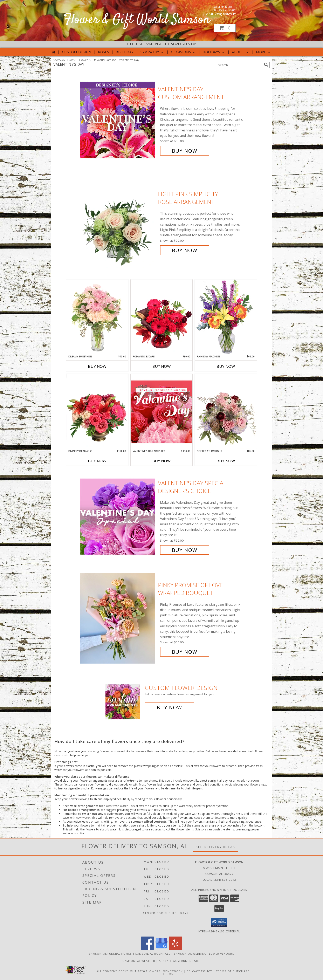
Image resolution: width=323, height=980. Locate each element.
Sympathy (152, 52)
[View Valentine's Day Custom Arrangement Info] (118, 120)
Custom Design (77, 52)
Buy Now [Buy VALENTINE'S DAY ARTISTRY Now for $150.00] (161, 461)
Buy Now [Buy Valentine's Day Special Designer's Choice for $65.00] (185, 550)
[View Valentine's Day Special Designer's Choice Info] (118, 517)
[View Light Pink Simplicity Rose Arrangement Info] (118, 222)
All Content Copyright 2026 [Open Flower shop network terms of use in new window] (121, 971)
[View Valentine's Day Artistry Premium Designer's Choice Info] (161, 412)
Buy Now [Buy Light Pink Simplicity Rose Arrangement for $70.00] (185, 250)
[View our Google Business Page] (161, 948)
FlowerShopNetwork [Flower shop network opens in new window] (164, 971)
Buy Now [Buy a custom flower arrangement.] (169, 707)
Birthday (125, 52)
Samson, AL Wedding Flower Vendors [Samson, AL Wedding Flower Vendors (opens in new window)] (204, 953)
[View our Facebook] (147, 948)
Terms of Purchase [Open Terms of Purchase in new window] (233, 971)
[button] (225, 28)
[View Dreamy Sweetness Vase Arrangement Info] (97, 317)
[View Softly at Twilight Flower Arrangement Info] (226, 412)
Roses (104, 52)
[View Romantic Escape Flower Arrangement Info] (161, 317)
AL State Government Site (180, 961)
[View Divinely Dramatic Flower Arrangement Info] (97, 412)
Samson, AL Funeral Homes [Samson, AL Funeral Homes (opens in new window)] (110, 953)
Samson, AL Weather (139, 961)
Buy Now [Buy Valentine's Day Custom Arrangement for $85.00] (185, 151)
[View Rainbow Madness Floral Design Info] (226, 317)
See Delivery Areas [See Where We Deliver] (215, 847)
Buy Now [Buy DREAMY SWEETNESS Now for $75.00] (97, 366)
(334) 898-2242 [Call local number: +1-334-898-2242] (225, 14)
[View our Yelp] (176, 948)
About (241, 52)
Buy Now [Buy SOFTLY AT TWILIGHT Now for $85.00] (226, 461)
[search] (266, 65)
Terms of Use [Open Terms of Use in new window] (174, 974)
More (264, 52)
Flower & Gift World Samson (137, 20)
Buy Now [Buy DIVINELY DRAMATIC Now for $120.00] (97, 461)
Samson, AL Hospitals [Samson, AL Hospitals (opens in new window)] (153, 953)
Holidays (214, 52)
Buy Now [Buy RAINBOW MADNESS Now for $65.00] (226, 366)
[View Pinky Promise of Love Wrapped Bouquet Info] (118, 618)
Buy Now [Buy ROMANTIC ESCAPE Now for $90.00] (161, 366)
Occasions (183, 52)
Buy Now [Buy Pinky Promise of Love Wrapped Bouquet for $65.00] (185, 652)
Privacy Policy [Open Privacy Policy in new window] (200, 971)
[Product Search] (240, 65)
